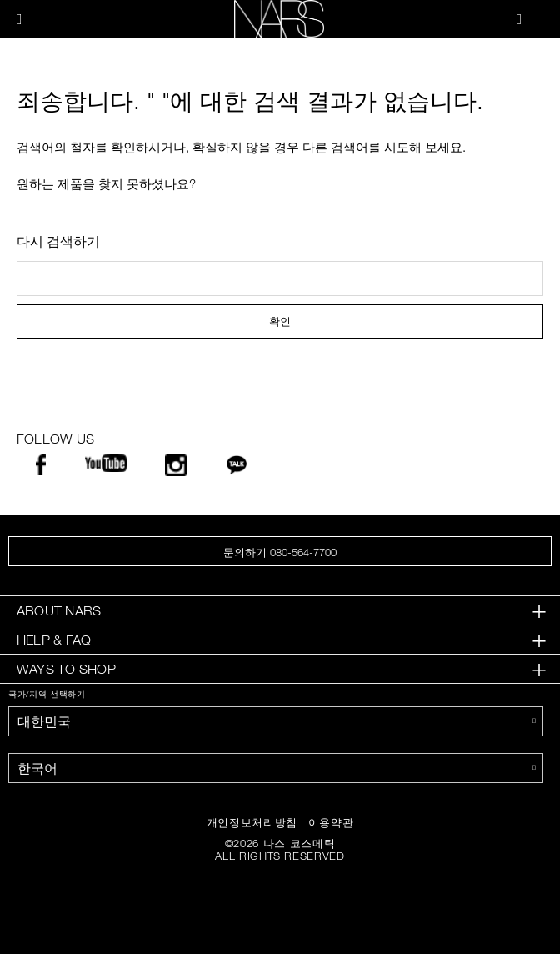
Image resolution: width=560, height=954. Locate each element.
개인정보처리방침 (252, 822)
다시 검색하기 (58, 241)
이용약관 (331, 822)
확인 (280, 321)
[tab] (280, 611)
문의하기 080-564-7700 (280, 552)
